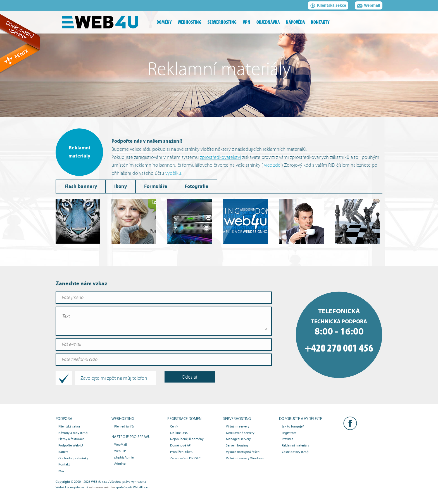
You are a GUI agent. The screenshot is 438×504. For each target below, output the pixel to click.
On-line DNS (179, 433)
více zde (272, 165)
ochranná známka (102, 487)
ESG (61, 471)
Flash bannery (81, 186)
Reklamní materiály (296, 445)
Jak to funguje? (293, 426)
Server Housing (237, 445)
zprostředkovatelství (221, 157)
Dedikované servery (240, 433)
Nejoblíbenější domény (187, 439)
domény (164, 22)
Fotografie (197, 186)
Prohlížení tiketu (182, 452)
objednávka (268, 22)
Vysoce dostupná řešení (243, 452)
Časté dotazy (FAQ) (295, 452)
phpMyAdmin (124, 457)
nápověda (295, 22)
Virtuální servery (238, 426)
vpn (247, 22)
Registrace (289, 433)
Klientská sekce (328, 6)
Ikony (121, 186)
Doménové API (181, 445)
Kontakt (64, 464)
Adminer (120, 464)
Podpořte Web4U (71, 445)
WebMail (121, 445)
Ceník (174, 426)
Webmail (369, 6)
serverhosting (222, 22)
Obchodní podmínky (73, 458)
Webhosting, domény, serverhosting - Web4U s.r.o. (104, 22)
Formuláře (156, 186)
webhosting (190, 22)
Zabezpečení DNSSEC (185, 458)
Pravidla (288, 439)
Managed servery (238, 439)
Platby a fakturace (71, 439)
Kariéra (63, 452)
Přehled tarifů (124, 426)
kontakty (320, 22)
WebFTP (120, 451)
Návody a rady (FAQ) (73, 433)
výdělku (173, 173)
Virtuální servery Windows (245, 458)
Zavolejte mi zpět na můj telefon (103, 378)
